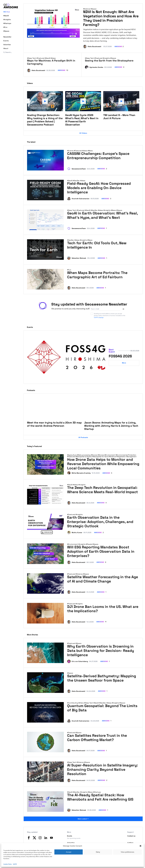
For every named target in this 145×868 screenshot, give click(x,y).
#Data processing (84, 455)
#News (90, 151)
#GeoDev (77, 181)
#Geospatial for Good (101, 457)
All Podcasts (83, 437)
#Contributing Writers (76, 703)
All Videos (83, 133)
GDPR (15, 864)
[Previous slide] (27, 101)
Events (6, 41)
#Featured (41, 58)
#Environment (110, 455)
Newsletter (7, 37)
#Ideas (53, 58)
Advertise (7, 45)
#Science (87, 9)
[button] (140, 846)
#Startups (7, 23)
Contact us (131, 836)
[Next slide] (139, 101)
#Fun (5, 27)
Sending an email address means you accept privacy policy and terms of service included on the (108, 315)
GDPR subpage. (99, 317)
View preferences (127, 852)
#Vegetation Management (126, 457)
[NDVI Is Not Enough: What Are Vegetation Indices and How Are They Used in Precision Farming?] (53, 23)
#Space (6, 31)
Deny (98, 852)
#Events (71, 151)
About (6, 48)
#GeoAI (6, 16)
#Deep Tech (32, 58)
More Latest (83, 819)
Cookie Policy (8, 864)
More (124, 363)
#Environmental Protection (126, 455)
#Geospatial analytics (84, 457)
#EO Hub (7, 12)
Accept (69, 852)
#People (89, 544)
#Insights (7, 19)
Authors (130, 843)
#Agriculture (72, 455)
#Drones (94, 455)
